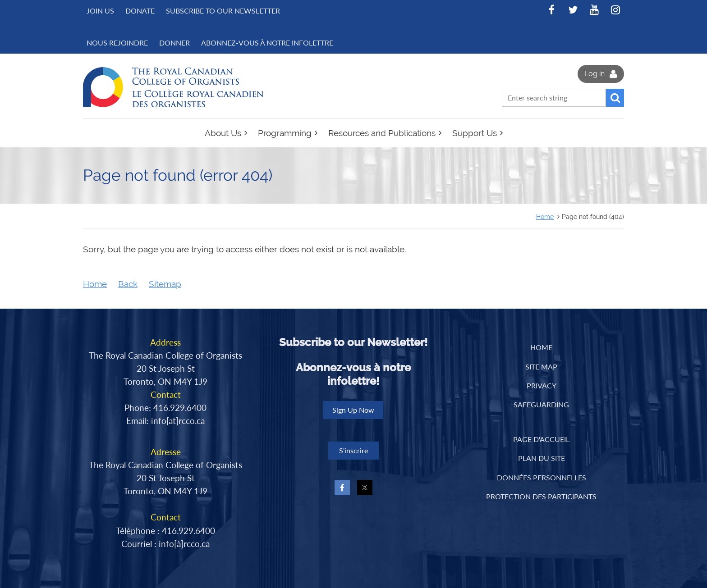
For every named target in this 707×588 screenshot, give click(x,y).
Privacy (542, 385)
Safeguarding (541, 404)
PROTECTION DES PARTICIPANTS (541, 496)
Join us (100, 11)
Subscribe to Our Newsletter (223, 11)
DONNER (174, 43)
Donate (140, 11)
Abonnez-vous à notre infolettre (267, 43)
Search (615, 98)
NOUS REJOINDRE (117, 43)
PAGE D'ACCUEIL (541, 439)
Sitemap (165, 284)
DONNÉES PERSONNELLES (542, 477)
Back (128, 284)
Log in (595, 74)
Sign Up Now (353, 410)
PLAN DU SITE (542, 458)
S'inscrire (353, 450)
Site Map (541, 367)
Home (545, 217)
